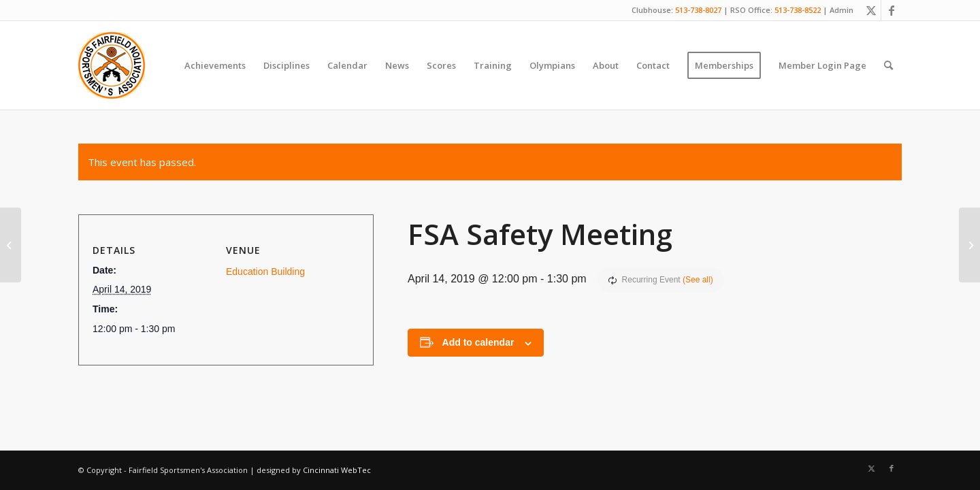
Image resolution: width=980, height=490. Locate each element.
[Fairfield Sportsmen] (112, 65)
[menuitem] (215, 65)
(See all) (698, 280)
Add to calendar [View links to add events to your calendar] (478, 342)
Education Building (265, 272)
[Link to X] (871, 10)
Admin (842, 10)
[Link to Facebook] (892, 10)
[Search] (888, 65)
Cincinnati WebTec (337, 470)
